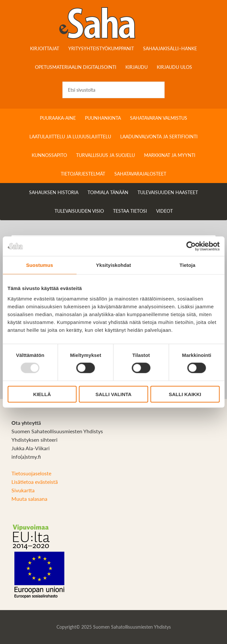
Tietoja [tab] (187, 265)
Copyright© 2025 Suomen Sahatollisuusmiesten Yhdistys (114, 627)
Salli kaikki (185, 394)
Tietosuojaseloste (31, 473)
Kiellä (42, 394)
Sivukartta (23, 490)
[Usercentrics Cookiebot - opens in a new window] (191, 246)
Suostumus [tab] (40, 265)
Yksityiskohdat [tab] (113, 265)
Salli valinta (113, 394)
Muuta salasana (29, 499)
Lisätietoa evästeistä (35, 482)
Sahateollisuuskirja (114, 23)
